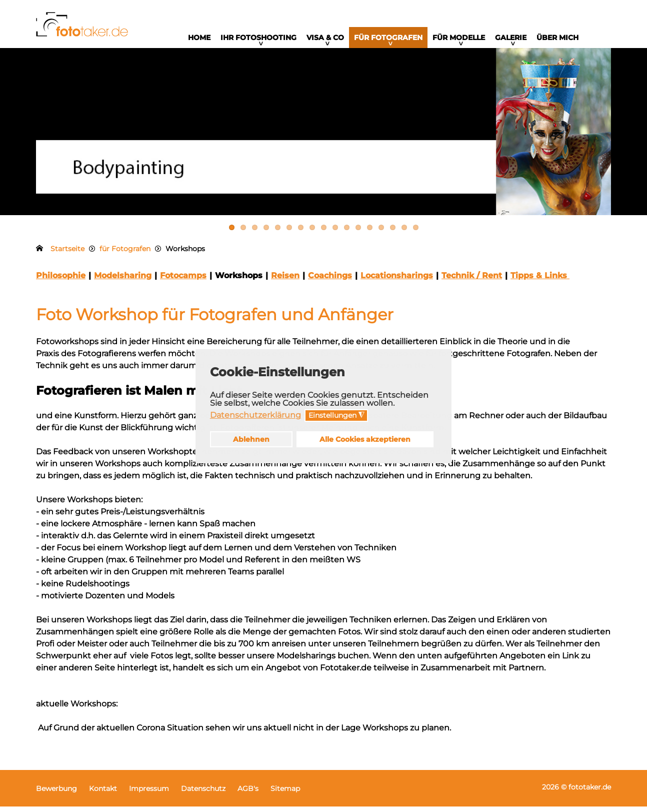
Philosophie (61, 281)
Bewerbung (56, 794)
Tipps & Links (540, 281)
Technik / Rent (472, 281)
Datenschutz (203, 794)
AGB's (248, 794)
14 (381, 233)
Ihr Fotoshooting (258, 38)
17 (416, 233)
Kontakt (103, 794)
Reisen (285, 281)
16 (404, 233)
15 (393, 233)
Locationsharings (397, 281)
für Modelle (459, 38)
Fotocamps (183, 281)
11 (347, 233)
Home (199, 38)
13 (370, 233)
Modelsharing (123, 281)
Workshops (239, 281)
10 (335, 233)
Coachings (330, 281)
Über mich (557, 38)
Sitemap (285, 794)
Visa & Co (325, 38)
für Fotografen (388, 38)
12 (358, 233)
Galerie (511, 38)
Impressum (149, 794)
